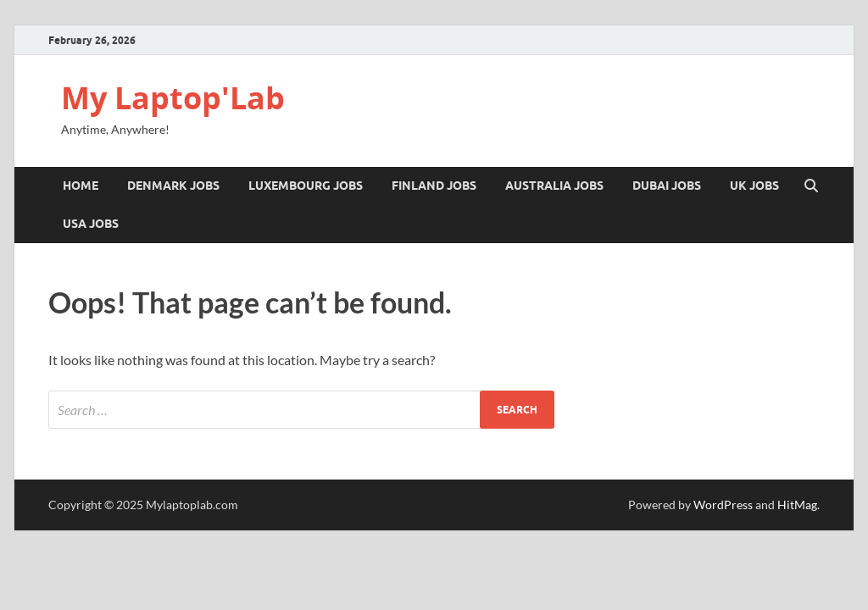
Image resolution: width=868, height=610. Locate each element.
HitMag (797, 505)
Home (81, 186)
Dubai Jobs (667, 186)
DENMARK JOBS (173, 186)
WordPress (723, 505)
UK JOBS (754, 186)
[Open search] (811, 186)
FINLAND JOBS (434, 186)
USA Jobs (91, 224)
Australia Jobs (554, 186)
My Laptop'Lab (173, 98)
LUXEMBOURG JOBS (306, 186)
